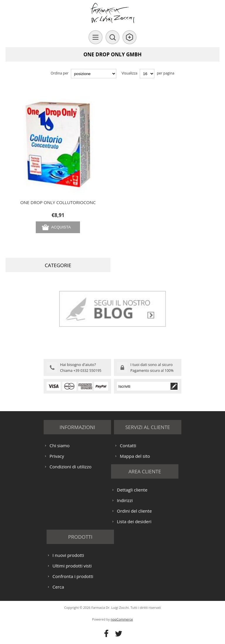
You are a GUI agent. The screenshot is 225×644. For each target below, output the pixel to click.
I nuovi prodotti (68, 555)
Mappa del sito (135, 456)
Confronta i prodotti (73, 576)
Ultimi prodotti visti (72, 566)
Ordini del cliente (134, 511)
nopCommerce (122, 619)
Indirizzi (125, 500)
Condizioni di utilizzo (70, 467)
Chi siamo (60, 445)
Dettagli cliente (132, 490)
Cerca (58, 587)
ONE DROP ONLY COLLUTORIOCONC (58, 202)
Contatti (128, 445)
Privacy (57, 456)
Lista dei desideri (134, 521)
